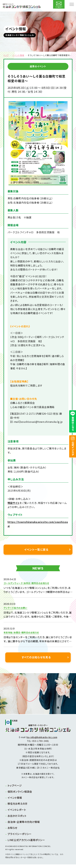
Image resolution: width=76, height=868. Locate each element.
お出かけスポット (18, 819)
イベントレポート (18, 813)
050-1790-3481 (41, 745)
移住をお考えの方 (18, 807)
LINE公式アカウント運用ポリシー (27, 843)
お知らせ (13, 831)
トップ (6, 55)
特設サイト (14, 503)
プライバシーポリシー (20, 837)
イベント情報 (18, 55)
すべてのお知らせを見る (36, 661)
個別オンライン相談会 (21, 795)
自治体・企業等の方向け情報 (25, 825)
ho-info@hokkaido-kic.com (42, 741)
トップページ (16, 789)
